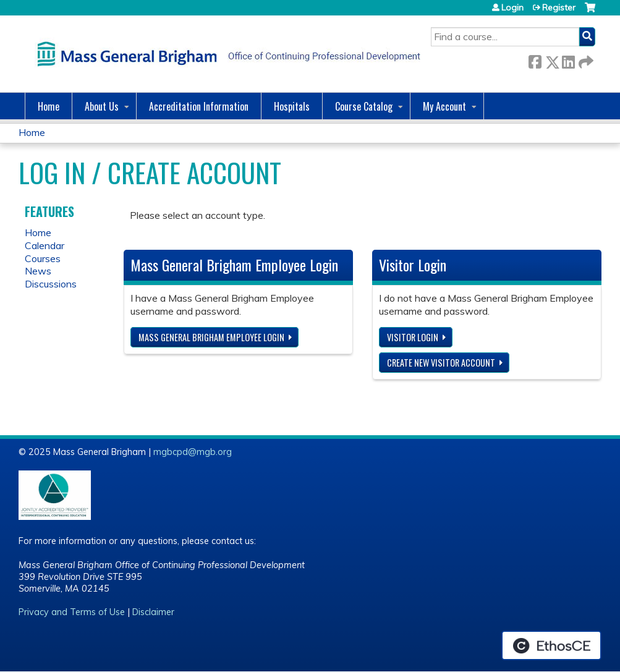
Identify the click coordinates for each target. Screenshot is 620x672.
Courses (43, 258)
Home (49, 106)
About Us (102, 106)
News (38, 271)
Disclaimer (153, 612)
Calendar (45, 245)
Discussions (51, 284)
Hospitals (292, 106)
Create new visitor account (441, 363)
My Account (444, 106)
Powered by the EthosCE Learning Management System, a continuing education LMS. (551, 645)
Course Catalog (364, 106)
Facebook (535, 60)
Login (512, 7)
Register (559, 7)
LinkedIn (568, 60)
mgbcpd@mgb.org (193, 452)
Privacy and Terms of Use (72, 612)
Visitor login (413, 337)
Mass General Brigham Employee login (211, 337)
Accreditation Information (199, 106)
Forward (585, 60)
